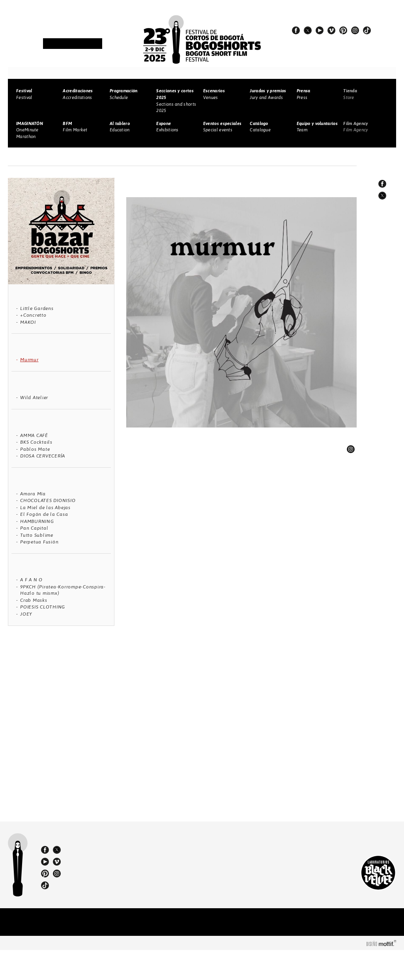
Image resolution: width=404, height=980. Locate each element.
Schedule (124, 94)
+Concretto (33, 315)
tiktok (367, 30)
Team (317, 127)
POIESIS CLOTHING (43, 607)
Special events (222, 127)
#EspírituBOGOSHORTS (331, 41)
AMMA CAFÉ (34, 435)
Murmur (29, 360)
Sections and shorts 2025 (176, 101)
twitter (308, 30)
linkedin (351, 449)
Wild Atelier (34, 398)
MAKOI (28, 322)
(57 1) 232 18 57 (114, 877)
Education (120, 127)
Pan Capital (34, 528)
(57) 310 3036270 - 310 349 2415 (117, 885)
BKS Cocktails (36, 442)
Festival (24, 94)
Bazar (47, 157)
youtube (320, 30)
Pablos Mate (35, 449)
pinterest (343, 30)
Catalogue (260, 127)
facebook (296, 30)
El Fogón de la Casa (44, 514)
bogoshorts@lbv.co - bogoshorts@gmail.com (117, 892)
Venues (214, 94)
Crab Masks (34, 600)
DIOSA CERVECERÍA (43, 456)
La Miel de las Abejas (45, 508)
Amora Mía (33, 494)
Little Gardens (37, 308)
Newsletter (73, 44)
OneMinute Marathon (30, 130)
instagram (355, 30)
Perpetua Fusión (39, 542)
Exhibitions (167, 127)
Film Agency (355, 127)
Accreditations (78, 94)
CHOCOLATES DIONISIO (48, 500)
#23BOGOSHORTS (325, 48)
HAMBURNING (37, 521)
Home (27, 157)
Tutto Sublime (37, 535)
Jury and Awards (268, 94)
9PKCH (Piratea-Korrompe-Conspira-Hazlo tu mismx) (63, 590)
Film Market (75, 127)
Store (350, 94)
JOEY (26, 614)
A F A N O (31, 580)
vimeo (331, 30)
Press (304, 94)
